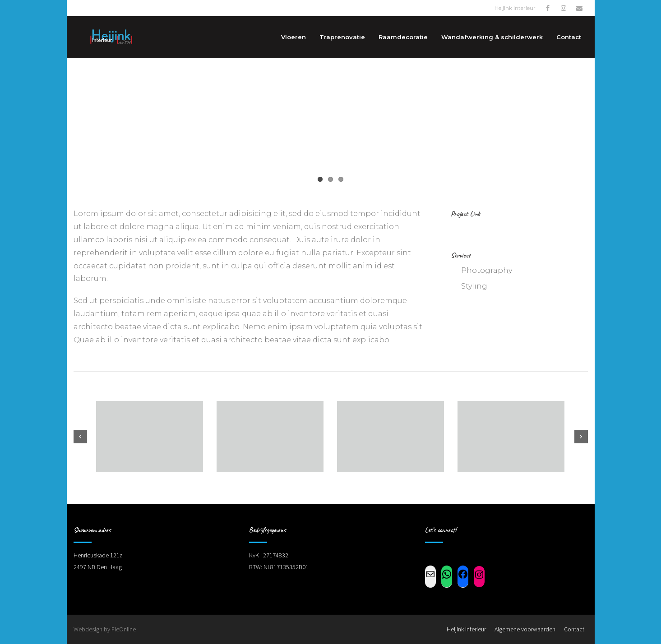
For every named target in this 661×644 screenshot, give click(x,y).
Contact (574, 629)
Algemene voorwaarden (525, 629)
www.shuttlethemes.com (508, 229)
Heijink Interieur (466, 629)
